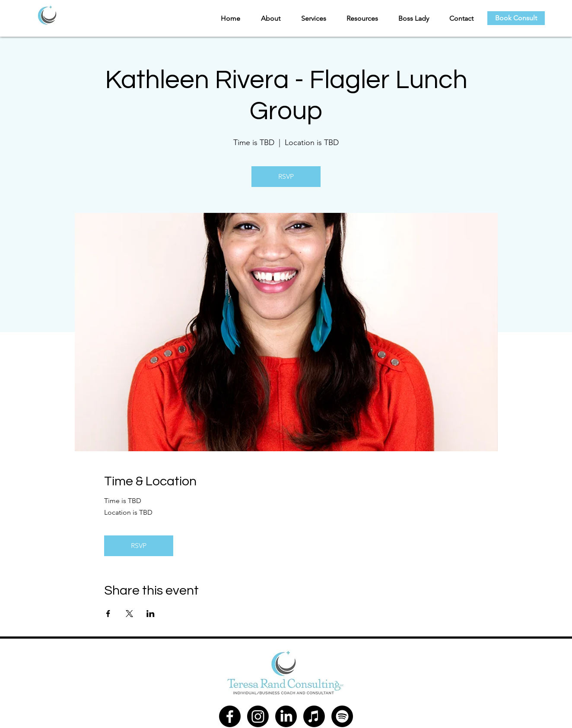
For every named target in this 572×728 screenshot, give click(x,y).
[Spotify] (342, 716)
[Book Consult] (516, 18)
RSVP (286, 176)
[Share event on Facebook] (108, 614)
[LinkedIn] (286, 716)
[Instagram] (258, 716)
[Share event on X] (129, 614)
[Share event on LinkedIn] (151, 614)
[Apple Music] (314, 716)
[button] (267, 18)
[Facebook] (230, 716)
